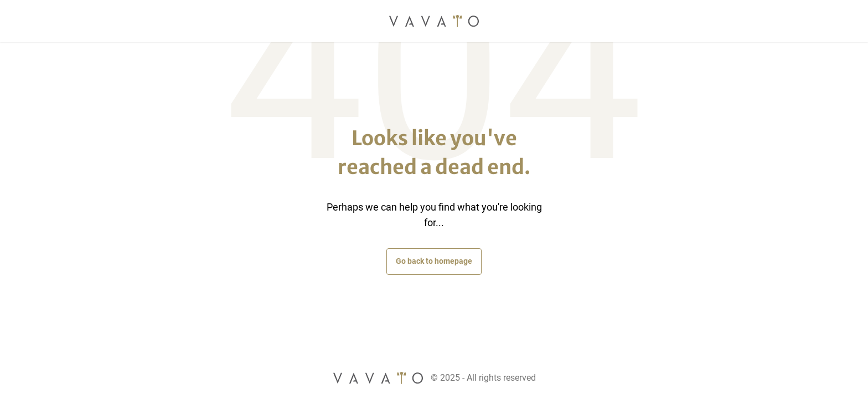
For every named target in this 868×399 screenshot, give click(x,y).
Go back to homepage (434, 261)
